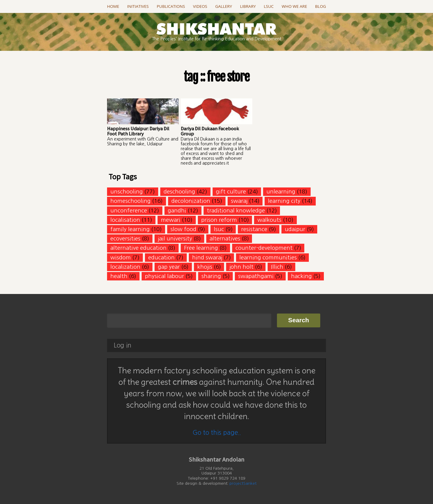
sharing (211, 276)
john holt (241, 267)
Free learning (201, 248)
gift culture (231, 192)
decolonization (191, 201)
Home (113, 6)
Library (248, 6)
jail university (175, 238)
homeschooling (131, 201)
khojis (205, 267)
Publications (171, 6)
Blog (321, 6)
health (119, 276)
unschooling (127, 192)
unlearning (281, 192)
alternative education (138, 248)
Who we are (294, 6)
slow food (183, 229)
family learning (130, 229)
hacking (301, 276)
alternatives (225, 238)
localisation (125, 220)
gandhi (177, 210)
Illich (277, 267)
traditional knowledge (236, 210)
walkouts (269, 220)
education (161, 257)
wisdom (121, 257)
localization (125, 267)
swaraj (239, 201)
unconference (129, 210)
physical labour (164, 276)
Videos (200, 6)
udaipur (295, 229)
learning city (284, 201)
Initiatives (138, 6)
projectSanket (243, 483)
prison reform (219, 220)
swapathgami (256, 276)
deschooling (179, 192)
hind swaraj (207, 257)
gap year (169, 267)
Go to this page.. (217, 433)
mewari (171, 220)
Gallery (224, 6)
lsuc (219, 229)
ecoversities (125, 238)
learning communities (268, 257)
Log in (123, 345)
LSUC (269, 6)
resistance (254, 229)
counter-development (264, 248)
